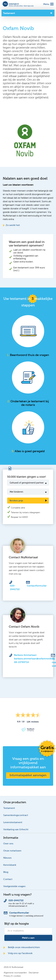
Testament (9, 808)
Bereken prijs (16, 500)
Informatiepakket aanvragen (28, 775)
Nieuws (7, 858)
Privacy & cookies (12, 976)
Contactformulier (37, 586)
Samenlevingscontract (16, 815)
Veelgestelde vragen (14, 886)
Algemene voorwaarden (15, 973)
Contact (8, 879)
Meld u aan (28, 938)
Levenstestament (13, 822)
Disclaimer (34, 973)
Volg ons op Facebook (18, 953)
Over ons (8, 844)
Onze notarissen (12, 851)
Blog (6, 872)
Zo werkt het (11, 225)
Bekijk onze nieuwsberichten (22, 947)
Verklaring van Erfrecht (16, 829)
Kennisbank (10, 865)
